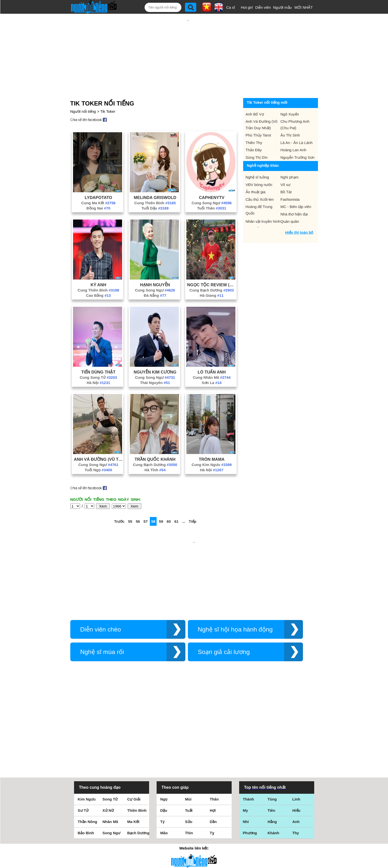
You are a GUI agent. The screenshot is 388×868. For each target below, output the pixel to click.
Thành (249, 729)
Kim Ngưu (87, 729)
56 (138, 505)
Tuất (189, 740)
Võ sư (285, 168)
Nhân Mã (110, 752)
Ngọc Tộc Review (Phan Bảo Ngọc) (212, 268)
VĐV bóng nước (259, 168)
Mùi (188, 729)
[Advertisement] (188, 47)
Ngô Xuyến (290, 98)
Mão (164, 763)
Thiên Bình (137, 740)
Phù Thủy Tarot (258, 119)
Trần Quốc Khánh (155, 443)
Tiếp (193, 505)
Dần (213, 752)
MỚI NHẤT (304, 7)
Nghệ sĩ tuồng (257, 161)
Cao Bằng (98, 279)
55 (130, 505)
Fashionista (290, 183)
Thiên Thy (254, 126)
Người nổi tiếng (83, 95)
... (184, 505)
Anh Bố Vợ (255, 98)
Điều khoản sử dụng (194, 814)
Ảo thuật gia (256, 176)
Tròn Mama (212, 443)
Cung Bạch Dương (212, 274)
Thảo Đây (254, 134)
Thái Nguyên (155, 366)
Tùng (272, 729)
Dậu (164, 740)
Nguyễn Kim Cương (155, 356)
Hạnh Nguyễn (155, 268)
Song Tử (110, 729)
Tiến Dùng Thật (98, 356)
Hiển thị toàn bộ (299, 216)
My (246, 740)
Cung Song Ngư (212, 187)
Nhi (246, 752)
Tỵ (212, 763)
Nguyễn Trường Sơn (297, 141)
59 (161, 505)
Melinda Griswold (155, 181)
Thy (296, 763)
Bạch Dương (138, 763)
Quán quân (290, 205)
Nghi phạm (289, 161)
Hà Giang (212, 279)
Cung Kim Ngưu (212, 448)
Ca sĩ (231, 7)
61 (176, 505)
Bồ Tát (286, 176)
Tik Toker (108, 95)
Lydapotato (98, 181)
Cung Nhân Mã (212, 361)
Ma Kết (133, 752)
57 (146, 505)
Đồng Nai (98, 192)
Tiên (272, 740)
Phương (250, 763)
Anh (296, 752)
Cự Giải (134, 729)
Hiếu (296, 740)
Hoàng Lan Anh (293, 134)
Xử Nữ (108, 740)
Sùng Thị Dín (257, 141)
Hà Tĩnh (155, 454)
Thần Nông (88, 752)
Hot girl (247, 7)
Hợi (213, 740)
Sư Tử (83, 740)
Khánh (274, 763)
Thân (214, 729)
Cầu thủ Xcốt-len (260, 183)
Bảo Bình (86, 763)
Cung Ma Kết (98, 187)
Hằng (272, 752)
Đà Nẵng (155, 279)
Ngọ (164, 729)
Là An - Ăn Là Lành (296, 126)
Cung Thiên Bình (155, 187)
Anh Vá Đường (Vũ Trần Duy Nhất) (98, 443)
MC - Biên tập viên (296, 190)
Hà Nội (98, 366)
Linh (296, 729)
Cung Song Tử (98, 361)
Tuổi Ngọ (98, 454)
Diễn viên (263, 7)
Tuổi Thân (212, 192)
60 (169, 505)
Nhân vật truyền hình (263, 205)
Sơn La (212, 366)
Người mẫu (282, 7)
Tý (163, 752)
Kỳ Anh (98, 268)
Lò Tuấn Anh (212, 356)
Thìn (189, 763)
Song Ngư (112, 763)
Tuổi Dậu (155, 192)
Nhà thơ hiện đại (294, 198)
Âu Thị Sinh (290, 119)
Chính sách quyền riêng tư (194, 840)
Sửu (189, 752)
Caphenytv (212, 181)
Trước (119, 505)
